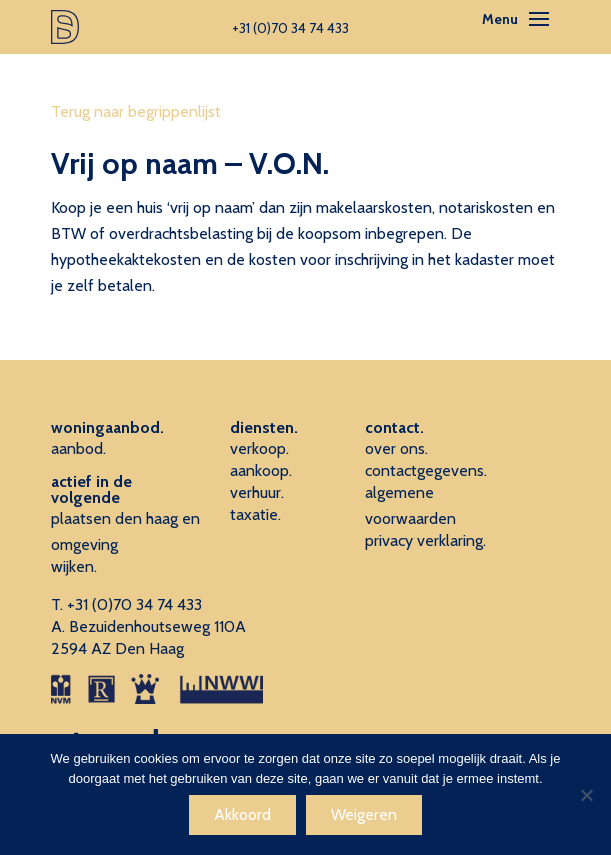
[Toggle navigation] (539, 19)
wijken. (74, 566)
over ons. (396, 448)
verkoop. (259, 448)
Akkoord (242, 814)
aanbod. (78, 448)
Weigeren (364, 814)
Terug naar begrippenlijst (136, 111)
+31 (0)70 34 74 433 (134, 604)
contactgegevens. (426, 470)
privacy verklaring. (425, 540)
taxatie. (255, 514)
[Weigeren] (586, 795)
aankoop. (261, 470)
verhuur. (257, 492)
